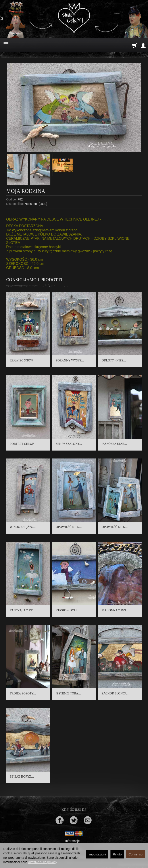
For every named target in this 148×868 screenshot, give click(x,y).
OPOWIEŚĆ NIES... (69, 527)
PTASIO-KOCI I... (68, 610)
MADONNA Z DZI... (115, 610)
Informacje (74, 841)
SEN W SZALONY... (69, 444)
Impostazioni (97, 854)
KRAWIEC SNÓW (21, 360)
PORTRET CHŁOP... (23, 444)
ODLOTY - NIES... (114, 360)
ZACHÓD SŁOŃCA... (115, 693)
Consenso (136, 854)
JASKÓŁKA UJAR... (114, 444)
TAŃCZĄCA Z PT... (22, 610)
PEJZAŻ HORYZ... (22, 776)
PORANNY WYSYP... (70, 360)
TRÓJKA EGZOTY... (23, 693)
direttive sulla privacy (43, 862)
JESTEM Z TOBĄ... (68, 693)
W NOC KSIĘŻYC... (23, 527)
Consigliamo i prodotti (34, 280)
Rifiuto (117, 854)
